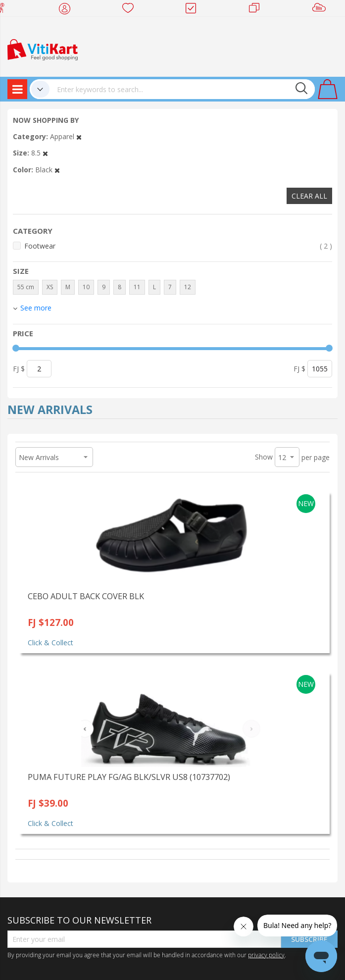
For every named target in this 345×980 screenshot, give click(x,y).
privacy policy (266, 955)
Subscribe (309, 939)
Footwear (178, 246)
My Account (68, 10)
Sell (321, 10)
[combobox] (182, 89)
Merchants (258, 10)
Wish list (131, 10)
